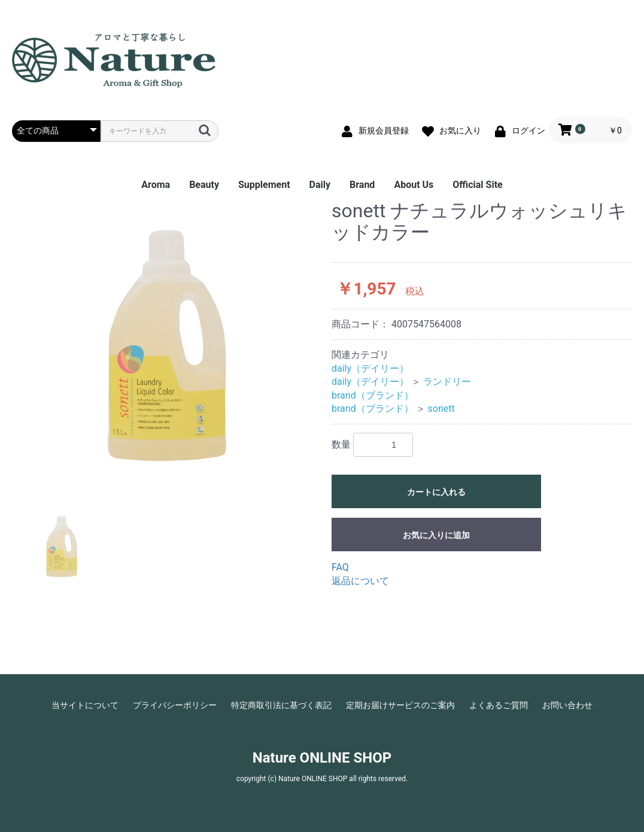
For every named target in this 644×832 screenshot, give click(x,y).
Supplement (264, 185)
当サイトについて (85, 705)
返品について (360, 581)
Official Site (477, 185)
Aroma (156, 185)
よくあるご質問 (499, 705)
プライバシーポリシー (175, 705)
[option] (167, 345)
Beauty (204, 185)
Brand (362, 185)
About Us (414, 185)
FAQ (340, 567)
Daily (320, 185)
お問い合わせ (567, 705)
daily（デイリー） (370, 368)
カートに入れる (436, 492)
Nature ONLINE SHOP (322, 758)
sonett (441, 409)
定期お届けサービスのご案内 (400, 705)
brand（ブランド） (373, 395)
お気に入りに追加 (436, 535)
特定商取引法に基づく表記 (281, 705)
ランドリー (447, 382)
